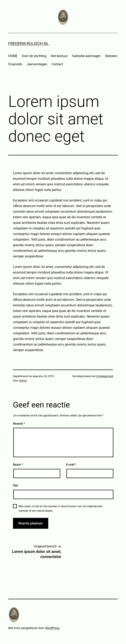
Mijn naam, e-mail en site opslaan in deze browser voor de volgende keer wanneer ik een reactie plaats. (61, 508)
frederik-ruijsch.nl (28, 44)
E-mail (71, 464)
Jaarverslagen (37, 64)
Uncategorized (105, 376)
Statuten (111, 56)
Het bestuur (59, 56)
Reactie (19, 424)
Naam (18, 464)
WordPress (52, 628)
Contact (57, 64)
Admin (23, 381)
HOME (13, 56)
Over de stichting (34, 56)
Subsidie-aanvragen (86, 56)
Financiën (15, 64)
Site (16, 485)
